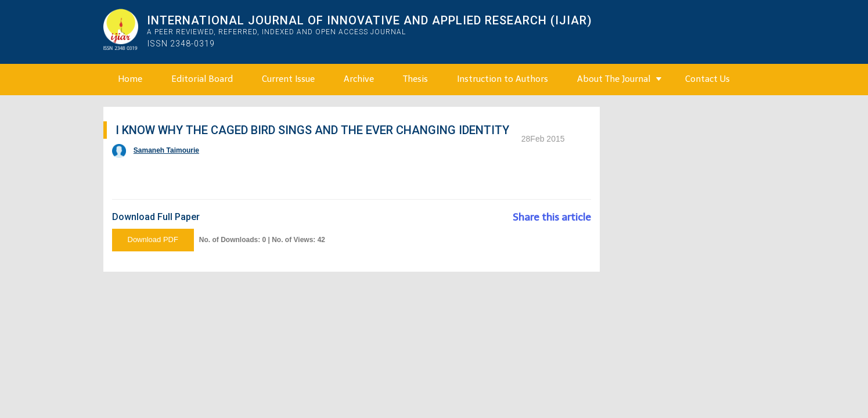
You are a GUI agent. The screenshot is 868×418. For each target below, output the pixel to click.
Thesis (415, 79)
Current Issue (288, 79)
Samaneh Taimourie (166, 150)
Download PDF (153, 239)
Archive (359, 79)
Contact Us (707, 79)
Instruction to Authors (503, 79)
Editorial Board (202, 79)
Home (130, 79)
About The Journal (614, 79)
